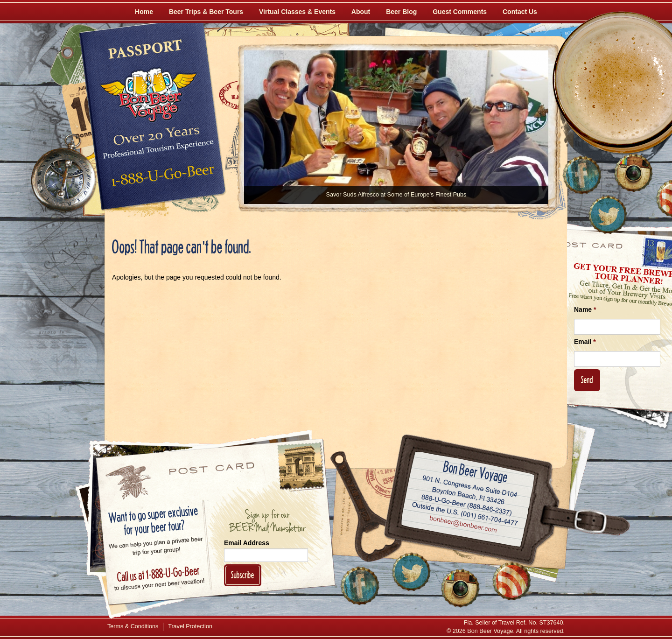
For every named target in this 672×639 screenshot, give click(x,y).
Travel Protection (190, 626)
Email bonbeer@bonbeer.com (463, 525)
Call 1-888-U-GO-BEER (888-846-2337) (467, 503)
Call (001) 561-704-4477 (465, 514)
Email (585, 342)
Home (144, 12)
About (361, 12)
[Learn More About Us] (511, 581)
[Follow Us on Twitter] (608, 215)
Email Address (247, 543)
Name (585, 309)
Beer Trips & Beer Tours (206, 12)
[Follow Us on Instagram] (633, 173)
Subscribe (243, 575)
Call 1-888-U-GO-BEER (161, 178)
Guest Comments (460, 12)
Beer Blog (401, 12)
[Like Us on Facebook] (582, 175)
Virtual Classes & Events (297, 12)
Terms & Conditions (133, 626)
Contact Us (520, 12)
